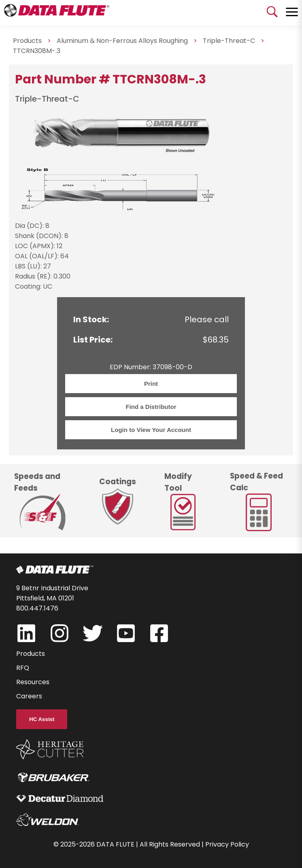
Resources (33, 682)
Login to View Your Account (151, 430)
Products (31, 654)
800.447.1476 (37, 608)
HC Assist (42, 719)
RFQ (23, 668)
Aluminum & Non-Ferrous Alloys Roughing (122, 41)
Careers (29, 696)
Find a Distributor (151, 407)
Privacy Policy (227, 844)
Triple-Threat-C (229, 41)
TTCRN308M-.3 (37, 51)
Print (151, 384)
